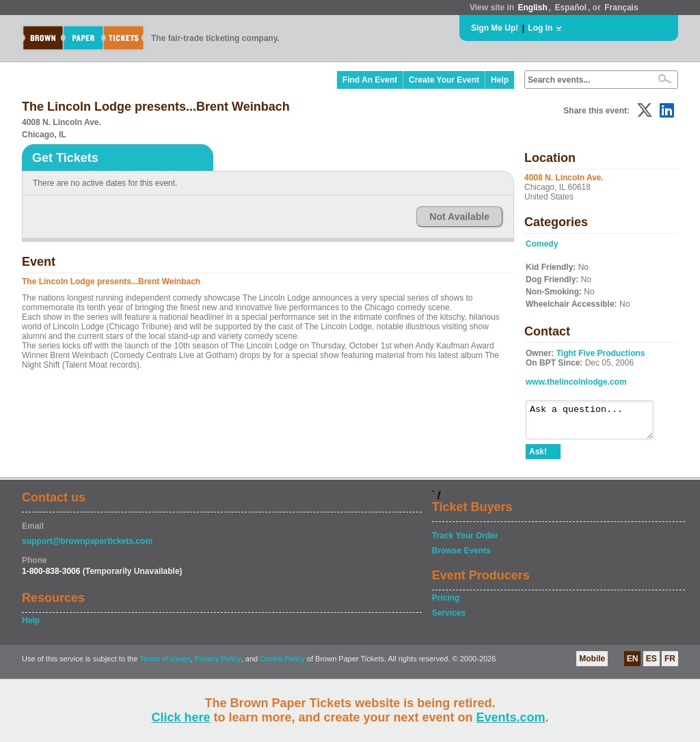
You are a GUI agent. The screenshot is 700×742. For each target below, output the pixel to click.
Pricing (446, 604)
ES (651, 665)
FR (670, 665)
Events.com (511, 717)
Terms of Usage (165, 665)
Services (449, 619)
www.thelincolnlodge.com (576, 382)
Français (621, 8)
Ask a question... (596, 423)
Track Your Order (465, 542)
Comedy (542, 244)
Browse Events (461, 557)
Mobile (592, 665)
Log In (540, 28)
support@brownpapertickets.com (87, 547)
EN (633, 665)
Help (500, 80)
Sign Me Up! (495, 28)
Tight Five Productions (601, 353)
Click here (180, 717)
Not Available (459, 217)
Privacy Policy (218, 665)
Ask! (538, 458)
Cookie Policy (282, 665)
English (532, 8)
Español (571, 8)
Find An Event (370, 80)
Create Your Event (444, 80)
